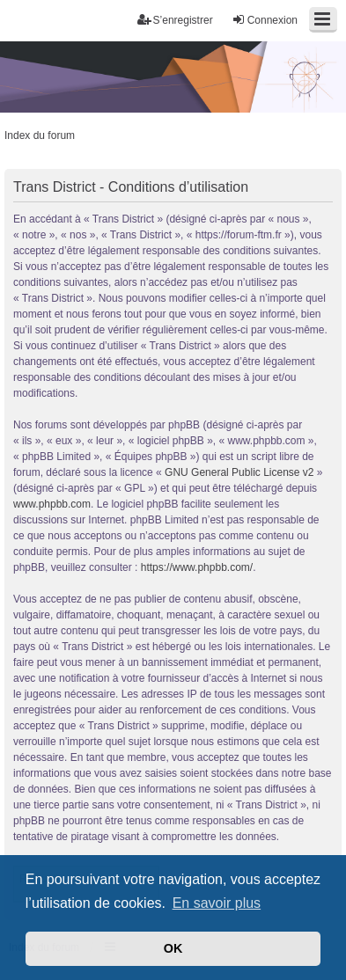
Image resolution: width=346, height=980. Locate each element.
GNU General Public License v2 (239, 472)
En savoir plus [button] (217, 903)
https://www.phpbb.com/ (197, 567)
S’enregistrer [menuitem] (175, 20)
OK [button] (173, 948)
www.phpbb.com (52, 504)
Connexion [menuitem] (265, 20)
